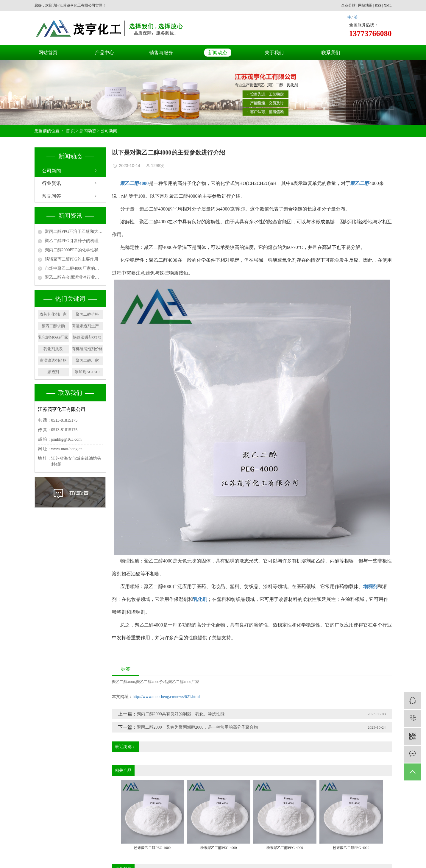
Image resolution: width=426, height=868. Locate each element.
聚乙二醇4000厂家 (184, 682)
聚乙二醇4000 (124, 682)
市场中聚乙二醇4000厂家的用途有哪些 (74, 268)
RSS (378, 5)
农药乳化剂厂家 (53, 314)
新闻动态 (218, 53)
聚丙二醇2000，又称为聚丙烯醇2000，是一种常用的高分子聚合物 (197, 727)
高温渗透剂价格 (53, 360)
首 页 (71, 131)
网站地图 (365, 5)
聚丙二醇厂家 (87, 360)
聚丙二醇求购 (53, 326)
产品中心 (104, 53)
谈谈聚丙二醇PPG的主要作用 (72, 259)
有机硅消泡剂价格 (87, 349)
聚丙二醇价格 (87, 314)
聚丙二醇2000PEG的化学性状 (72, 250)
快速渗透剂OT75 (87, 337)
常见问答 (52, 196)
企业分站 (348, 5)
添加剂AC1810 (87, 372)
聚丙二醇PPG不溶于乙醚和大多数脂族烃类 (74, 232)
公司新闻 (109, 131)
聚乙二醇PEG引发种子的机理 (72, 241)
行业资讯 (52, 183)
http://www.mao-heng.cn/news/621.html (166, 697)
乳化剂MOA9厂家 (53, 337)
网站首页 (48, 53)
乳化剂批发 (53, 349)
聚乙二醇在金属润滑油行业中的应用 (74, 277)
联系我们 (331, 53)
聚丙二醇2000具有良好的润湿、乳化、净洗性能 (181, 714)
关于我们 (274, 53)
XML (388, 5)
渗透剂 (53, 372)
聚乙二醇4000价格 (152, 682)
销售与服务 (161, 53)
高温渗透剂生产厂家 (87, 326)
